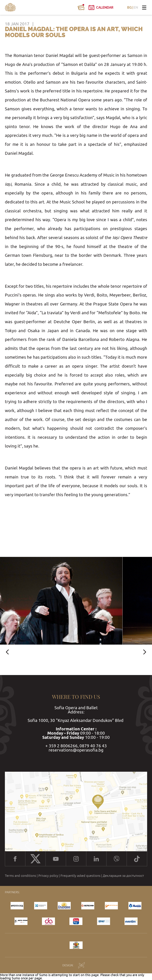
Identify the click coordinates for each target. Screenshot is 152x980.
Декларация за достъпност (123, 876)
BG (129, 7)
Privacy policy (48, 876)
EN (136, 7)
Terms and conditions (20, 876)
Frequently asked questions (80, 876)
